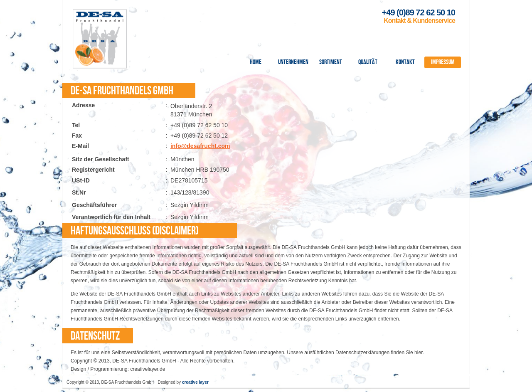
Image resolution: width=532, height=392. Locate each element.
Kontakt (405, 62)
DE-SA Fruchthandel (100, 39)
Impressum (443, 62)
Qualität (368, 62)
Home (256, 62)
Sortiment (331, 62)
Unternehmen (293, 62)
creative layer (195, 382)
